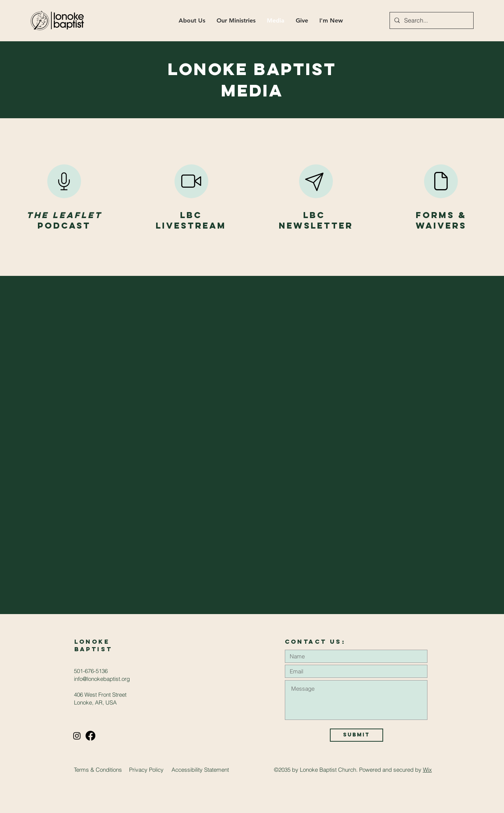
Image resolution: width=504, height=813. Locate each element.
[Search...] (431, 20)
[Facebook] (90, 736)
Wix (427, 770)
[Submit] (357, 735)
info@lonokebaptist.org (102, 679)
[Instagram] (77, 736)
